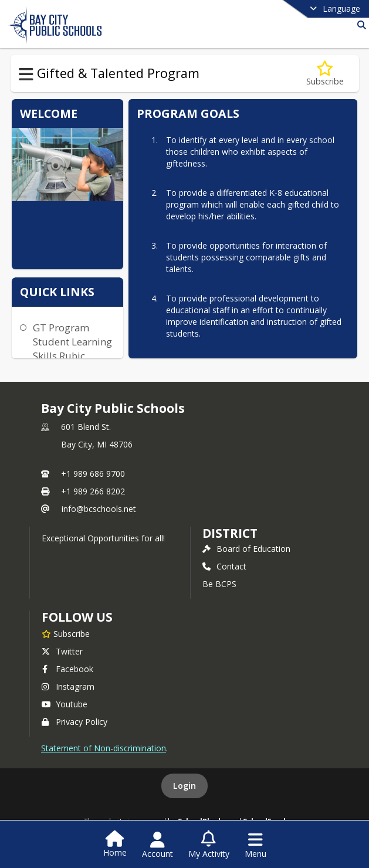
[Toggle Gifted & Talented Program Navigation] (26, 74)
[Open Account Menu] (158, 845)
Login (184, 786)
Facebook (67, 669)
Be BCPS (219, 584)
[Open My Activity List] (209, 845)
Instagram (68, 686)
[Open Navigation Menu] (255, 845)
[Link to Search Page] (359, 25)
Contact (224, 566)
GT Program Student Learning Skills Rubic (72, 342)
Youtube (65, 704)
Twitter (62, 651)
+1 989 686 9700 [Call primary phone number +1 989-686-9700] (93, 474)
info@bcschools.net (99, 509)
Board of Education (246, 549)
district (230, 533)
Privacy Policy (75, 722)
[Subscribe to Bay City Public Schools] (66, 633)
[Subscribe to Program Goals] (325, 74)
